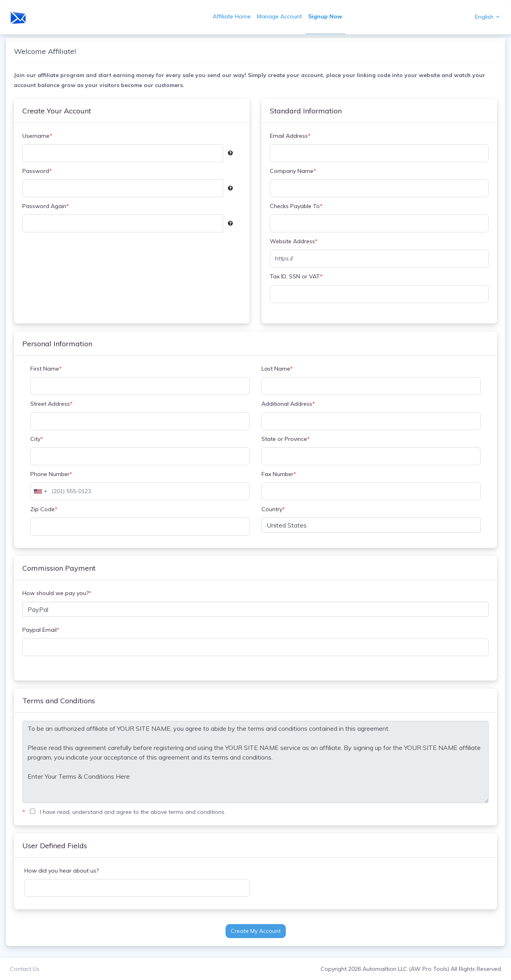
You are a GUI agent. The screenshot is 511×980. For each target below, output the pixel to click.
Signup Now (325, 16)
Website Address (294, 241)
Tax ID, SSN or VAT (296, 277)
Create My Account (256, 931)
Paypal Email (41, 630)
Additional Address (288, 404)
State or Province (286, 439)
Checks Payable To (296, 206)
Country (273, 509)
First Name (46, 369)
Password (37, 171)
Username (37, 136)
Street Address (51, 404)
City (37, 439)
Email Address (290, 136)
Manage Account (279, 16)
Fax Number (279, 474)
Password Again (46, 206)
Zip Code (44, 509)
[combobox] (40, 491)
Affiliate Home (232, 16)
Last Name (277, 369)
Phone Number (51, 474)
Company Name (293, 171)
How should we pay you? (57, 593)
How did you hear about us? (61, 871)
